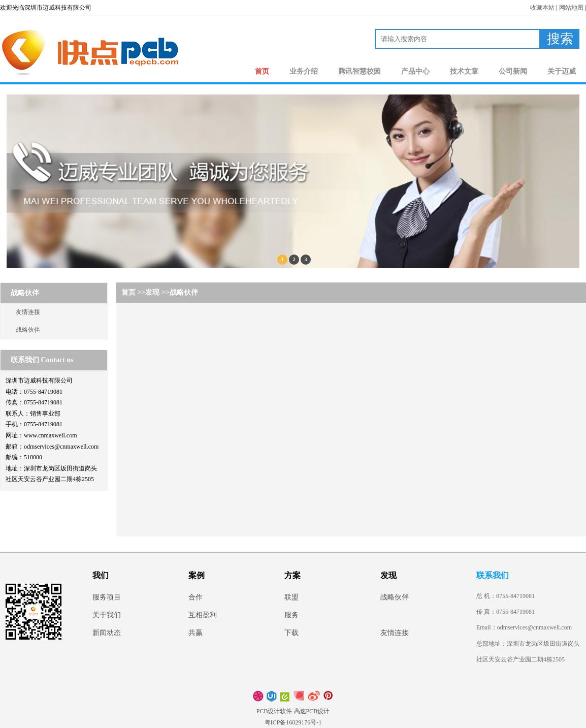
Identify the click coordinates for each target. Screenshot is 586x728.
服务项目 (107, 597)
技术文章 (464, 71)
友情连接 (28, 312)
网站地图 (571, 8)
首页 (262, 71)
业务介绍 (304, 71)
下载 (291, 633)
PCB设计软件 (274, 711)
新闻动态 (107, 633)
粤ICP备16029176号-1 (293, 722)
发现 (152, 292)
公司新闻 (513, 71)
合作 (196, 597)
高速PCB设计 (312, 711)
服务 (291, 615)
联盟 (291, 597)
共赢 (196, 633)
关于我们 (107, 615)
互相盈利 (203, 615)
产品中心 (415, 71)
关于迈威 (562, 71)
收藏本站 (542, 8)
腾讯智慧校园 (360, 71)
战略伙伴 (28, 330)
